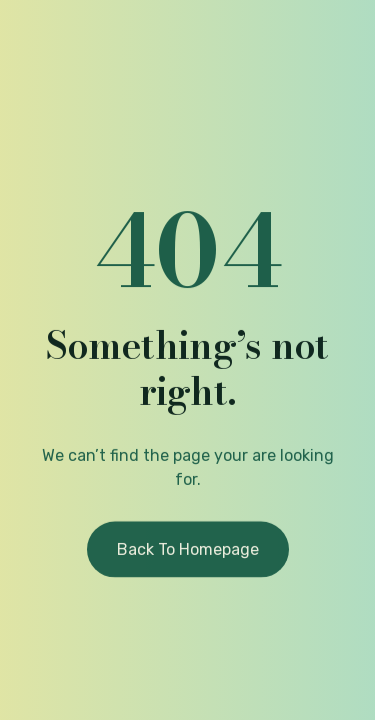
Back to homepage (188, 551)
